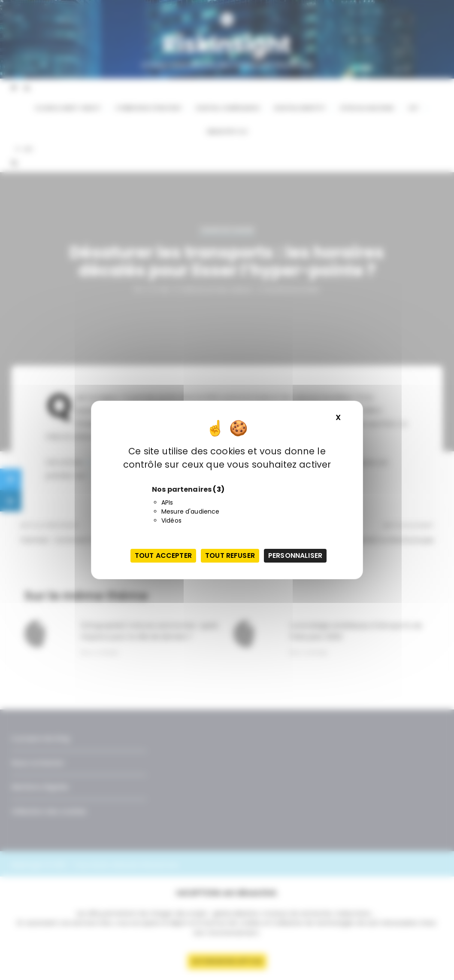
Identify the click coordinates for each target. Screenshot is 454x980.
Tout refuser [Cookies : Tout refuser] (230, 555)
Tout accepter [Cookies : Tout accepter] (163, 555)
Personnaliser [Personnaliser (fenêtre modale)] (295, 555)
